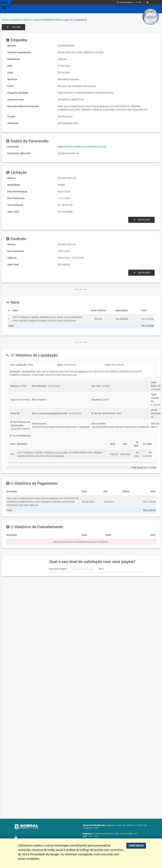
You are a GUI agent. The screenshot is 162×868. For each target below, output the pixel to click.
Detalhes (141, 220)
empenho (16, 20)
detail (27, 20)
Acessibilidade (124, 2)
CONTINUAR (136, 846)
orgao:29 (68, 20)
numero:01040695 (43, 20)
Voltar (13, 27)
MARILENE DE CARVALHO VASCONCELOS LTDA (82, 147)
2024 (58, 20)
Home (5, 20)
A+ (140, 2)
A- (134, 2)
